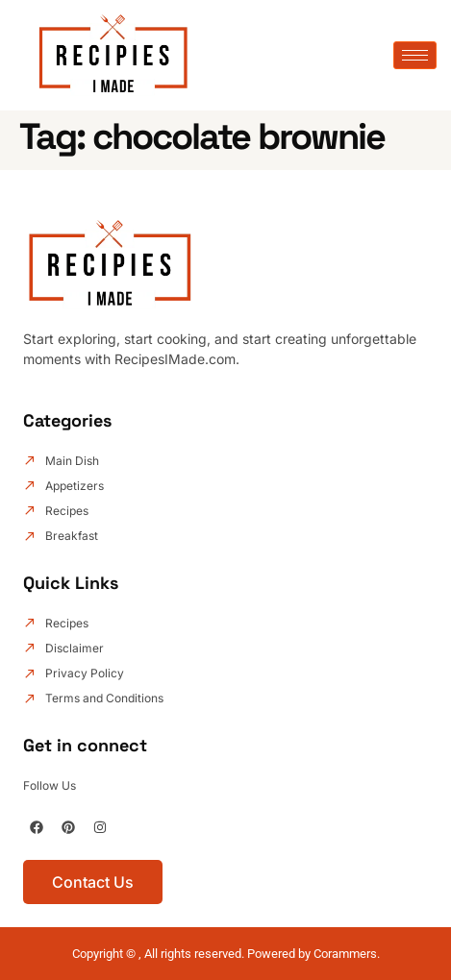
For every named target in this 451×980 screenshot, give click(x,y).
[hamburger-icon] (415, 55)
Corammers (345, 954)
